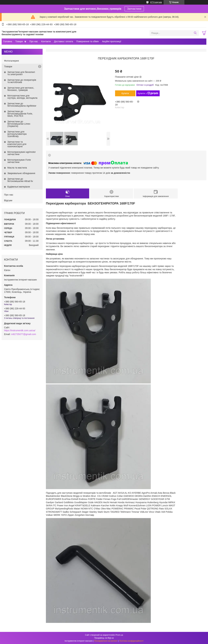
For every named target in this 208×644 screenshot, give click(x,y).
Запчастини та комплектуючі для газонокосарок (17, 144)
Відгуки (8, 200)
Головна (8, 41)
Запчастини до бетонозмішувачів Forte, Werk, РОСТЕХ (20, 114)
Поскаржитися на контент (106, 641)
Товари (19, 41)
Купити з (148, 93)
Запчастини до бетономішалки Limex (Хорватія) (19, 124)
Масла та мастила (17, 168)
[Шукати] (195, 33)
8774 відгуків (156, 2)
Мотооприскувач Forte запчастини (19, 161)
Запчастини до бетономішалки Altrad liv (20, 180)
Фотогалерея (11, 61)
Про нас (34, 41)
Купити (125, 93)
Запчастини (134, 9)
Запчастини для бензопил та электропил (21, 73)
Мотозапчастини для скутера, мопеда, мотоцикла (22, 97)
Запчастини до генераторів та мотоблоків (22, 81)
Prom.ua (119, 635)
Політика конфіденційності (131, 641)
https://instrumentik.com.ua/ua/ (20, 330)
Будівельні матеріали (19, 187)
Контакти (46, 41)
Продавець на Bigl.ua (104, 638)
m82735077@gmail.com (24, 334)
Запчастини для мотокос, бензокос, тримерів (21, 89)
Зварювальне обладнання (21, 173)
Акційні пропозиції (112, 41)
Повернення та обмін (87, 41)
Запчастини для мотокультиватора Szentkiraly (17, 134)
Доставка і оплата (63, 41)
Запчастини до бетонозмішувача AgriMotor (22, 105)
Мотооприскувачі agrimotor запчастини (22, 153)
